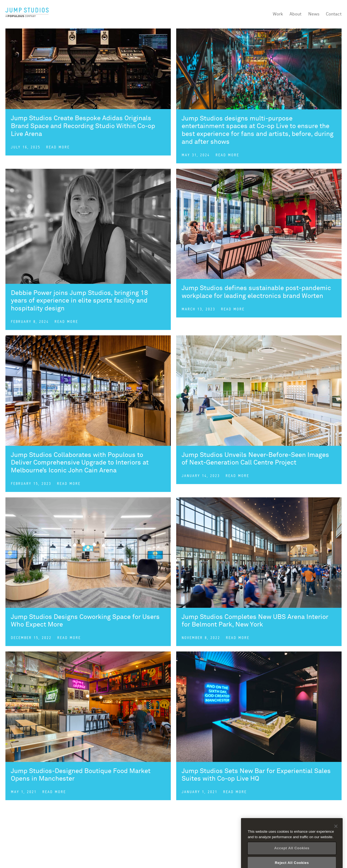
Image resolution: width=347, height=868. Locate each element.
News (314, 14)
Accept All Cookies (292, 857)
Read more (58, 147)
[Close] (336, 835)
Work (278, 14)
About (295, 14)
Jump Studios (27, 13)
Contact (334, 14)
